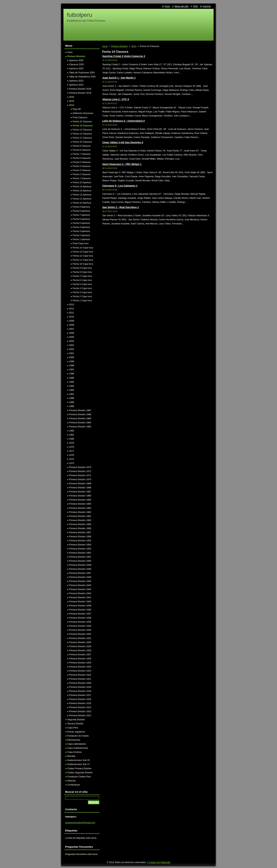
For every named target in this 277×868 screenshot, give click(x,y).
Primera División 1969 (80, 483)
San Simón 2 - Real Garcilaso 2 (121, 207)
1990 (72, 398)
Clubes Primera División (79, 768)
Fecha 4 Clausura (82, 166)
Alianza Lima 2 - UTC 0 (116, 99)
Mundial (71, 756)
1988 (72, 406)
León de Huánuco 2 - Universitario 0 (123, 121)
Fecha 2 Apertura (81, 235)
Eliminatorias (74, 740)
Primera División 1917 (80, 695)
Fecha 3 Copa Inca (82, 292)
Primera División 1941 (80, 597)
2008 (72, 325)
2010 (72, 317)
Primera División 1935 (80, 622)
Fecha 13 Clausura (82, 130)
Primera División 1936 (80, 618)
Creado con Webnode (159, 862)
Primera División (119, 46)
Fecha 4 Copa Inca (82, 288)
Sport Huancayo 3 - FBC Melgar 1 (122, 164)
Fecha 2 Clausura (82, 174)
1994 (72, 382)
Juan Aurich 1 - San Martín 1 (119, 78)
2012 (72, 309)
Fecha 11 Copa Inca (83, 260)
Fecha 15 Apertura (82, 182)
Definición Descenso (83, 113)
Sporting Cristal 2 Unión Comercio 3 (124, 56)
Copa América (74, 752)
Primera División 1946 (80, 577)
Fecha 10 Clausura (82, 142)
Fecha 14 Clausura (83, 126)
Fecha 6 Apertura (81, 219)
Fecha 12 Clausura (82, 134)
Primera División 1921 (80, 679)
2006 (72, 333)
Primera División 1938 (80, 610)
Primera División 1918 (80, 691)
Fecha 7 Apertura (81, 215)
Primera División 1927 (80, 654)
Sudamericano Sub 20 (79, 760)
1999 (72, 361)
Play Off (77, 109)
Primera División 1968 (80, 488)
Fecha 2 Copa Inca (82, 296)
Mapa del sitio (182, 6)
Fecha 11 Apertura (82, 199)
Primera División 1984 (80, 423)
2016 (72, 97)
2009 (72, 321)
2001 (72, 353)
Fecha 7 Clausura (82, 154)
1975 (72, 459)
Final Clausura (80, 117)
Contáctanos (74, 785)
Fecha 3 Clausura (82, 170)
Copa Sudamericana (78, 748)
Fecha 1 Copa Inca (82, 300)
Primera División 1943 (80, 589)
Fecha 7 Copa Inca (82, 276)
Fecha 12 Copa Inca (83, 256)
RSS (196, 6)
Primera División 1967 (80, 492)
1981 (72, 435)
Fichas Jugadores (76, 732)
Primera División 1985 (80, 418)
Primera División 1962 (80, 512)
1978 (72, 447)
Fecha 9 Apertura (81, 207)
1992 (72, 390)
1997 (72, 370)
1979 (72, 443)
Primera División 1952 (80, 553)
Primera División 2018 (80, 93)
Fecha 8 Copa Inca (82, 272)
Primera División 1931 (80, 638)
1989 (72, 402)
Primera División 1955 (80, 541)
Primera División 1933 (80, 630)
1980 (72, 439)
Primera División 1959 (80, 524)
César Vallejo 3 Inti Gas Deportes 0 (123, 142)
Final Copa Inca (81, 243)
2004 (72, 341)
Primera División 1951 (80, 557)
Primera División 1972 (80, 471)
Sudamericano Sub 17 (79, 764)
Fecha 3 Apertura (81, 231)
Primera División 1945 (80, 581)
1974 (72, 463)
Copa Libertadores (77, 744)
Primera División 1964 (80, 504)
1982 (72, 431)
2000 (72, 357)
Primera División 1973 (80, 467)
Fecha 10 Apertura (82, 203)
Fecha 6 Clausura (82, 158)
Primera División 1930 (80, 642)
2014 (134, 46)
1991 (72, 394)
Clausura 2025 (76, 64)
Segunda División (76, 720)
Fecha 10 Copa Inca (83, 264)
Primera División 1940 (80, 601)
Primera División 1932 (80, 634)
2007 (72, 329)
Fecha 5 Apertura (81, 223)
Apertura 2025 (76, 68)
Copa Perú (73, 728)
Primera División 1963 (80, 508)
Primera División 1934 (80, 626)
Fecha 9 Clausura (82, 146)
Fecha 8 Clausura (82, 150)
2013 (72, 304)
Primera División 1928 (80, 650)
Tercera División (75, 724)
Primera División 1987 (80, 410)
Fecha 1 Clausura (82, 178)
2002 (72, 349)
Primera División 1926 (80, 659)
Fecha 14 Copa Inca (83, 248)
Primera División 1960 (80, 520)
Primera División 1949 (80, 565)
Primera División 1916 (80, 699)
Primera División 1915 (80, 703)
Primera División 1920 (80, 683)
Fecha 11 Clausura (82, 138)
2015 (72, 101)
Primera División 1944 (80, 585)
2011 (72, 313)
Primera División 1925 (80, 663)
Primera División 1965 (80, 500)
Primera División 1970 (80, 479)
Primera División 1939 (80, 606)
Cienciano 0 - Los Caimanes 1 (120, 186)
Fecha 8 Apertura (81, 211)
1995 (72, 378)
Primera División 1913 (80, 711)
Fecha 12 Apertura (82, 195)
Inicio (105, 46)
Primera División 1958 (80, 528)
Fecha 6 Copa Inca (82, 280)
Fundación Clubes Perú (79, 777)
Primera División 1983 (80, 427)
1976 (72, 455)
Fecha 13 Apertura (82, 191)
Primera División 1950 (80, 561)
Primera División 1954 (80, 545)
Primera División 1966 (80, 496)
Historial (71, 781)
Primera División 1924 (80, 667)
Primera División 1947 (80, 573)
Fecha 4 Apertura (81, 227)
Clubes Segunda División (80, 773)
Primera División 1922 (80, 675)
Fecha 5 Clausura (82, 162)
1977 (72, 451)
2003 (72, 345)
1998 (72, 365)
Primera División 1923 (80, 671)
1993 (72, 386)
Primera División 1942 (80, 593)
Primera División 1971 (80, 475)
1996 (72, 374)
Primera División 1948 (80, 569)
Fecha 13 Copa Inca (83, 252)
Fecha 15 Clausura (82, 121)
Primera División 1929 (80, 646)
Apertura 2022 (76, 85)
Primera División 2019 (80, 89)
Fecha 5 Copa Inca (82, 284)
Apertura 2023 (76, 81)
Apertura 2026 (76, 60)
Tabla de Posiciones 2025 (82, 73)
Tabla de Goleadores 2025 (82, 77)
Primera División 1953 (80, 549)
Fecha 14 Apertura (82, 186)
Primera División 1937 (80, 614)
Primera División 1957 (80, 532)
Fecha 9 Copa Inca (82, 268)
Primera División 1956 (80, 536)
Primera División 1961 (80, 516)
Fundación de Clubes (78, 736)
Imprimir (207, 6)
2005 (72, 337)
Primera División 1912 (80, 715)
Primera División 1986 (80, 414)
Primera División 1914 (80, 707)
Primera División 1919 (80, 687)
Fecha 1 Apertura (81, 239)
